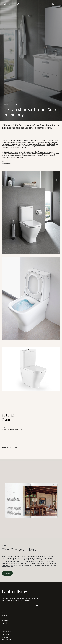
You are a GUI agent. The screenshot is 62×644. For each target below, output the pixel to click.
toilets (21, 430)
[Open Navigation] (58, 4)
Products (5, 104)
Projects (4, 615)
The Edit (4, 623)
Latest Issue (6, 635)
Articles (4, 618)
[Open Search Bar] (53, 4)
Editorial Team (14, 104)
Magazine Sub (6, 640)
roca (16, 430)
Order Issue (7, 573)
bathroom (5, 430)
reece (12, 430)
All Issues (5, 637)
